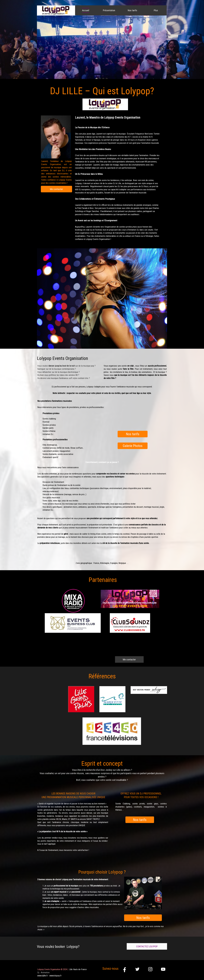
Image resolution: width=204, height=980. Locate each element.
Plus (156, 10)
